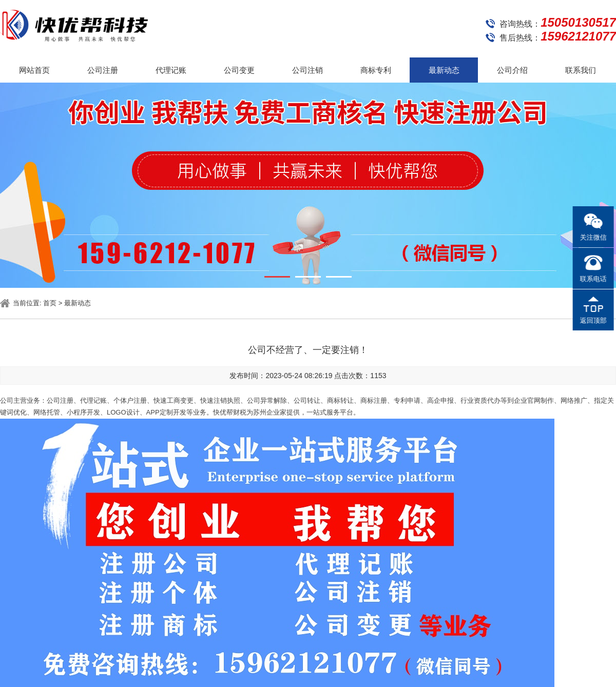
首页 (50, 303)
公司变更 (239, 70)
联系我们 (581, 70)
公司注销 (307, 70)
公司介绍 (512, 70)
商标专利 (376, 70)
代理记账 (171, 70)
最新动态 (444, 70)
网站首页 (34, 70)
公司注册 (103, 70)
